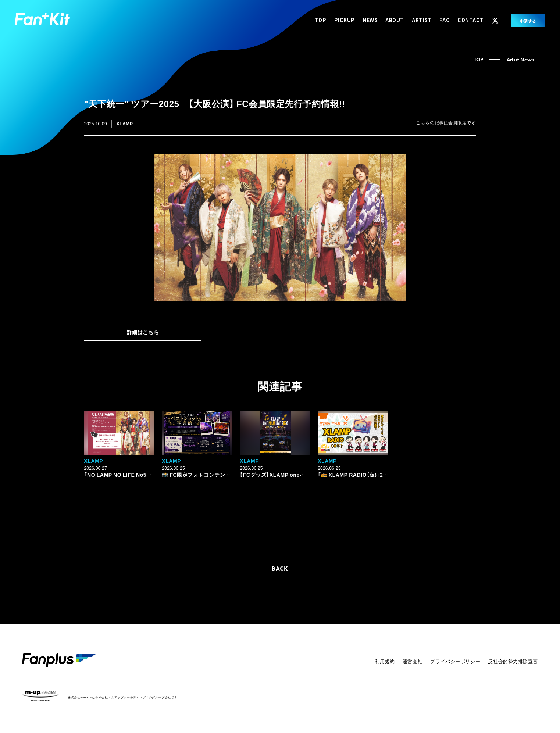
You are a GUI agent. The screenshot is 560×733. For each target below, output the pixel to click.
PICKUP (345, 20)
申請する (528, 21)
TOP (321, 20)
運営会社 (413, 661)
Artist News (520, 60)
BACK (280, 568)
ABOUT (395, 20)
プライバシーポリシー (455, 661)
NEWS (370, 20)
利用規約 (385, 661)
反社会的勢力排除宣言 (513, 661)
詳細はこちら (143, 332)
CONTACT (471, 20)
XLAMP (124, 124)
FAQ (445, 20)
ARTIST (422, 20)
